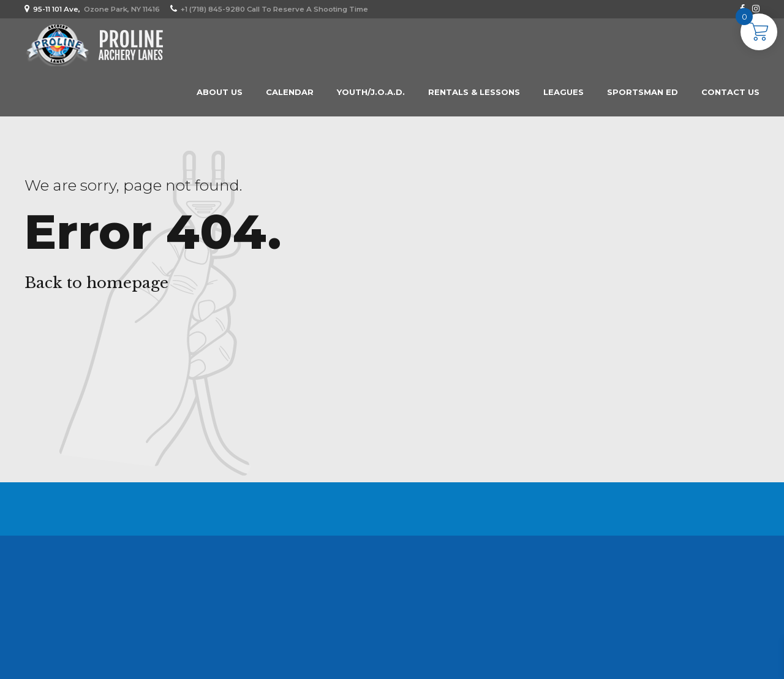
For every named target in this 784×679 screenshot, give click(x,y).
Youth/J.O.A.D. (371, 92)
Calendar (290, 92)
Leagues (563, 92)
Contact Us (730, 92)
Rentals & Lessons (474, 92)
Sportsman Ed (643, 92)
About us (220, 92)
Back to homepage (96, 283)
